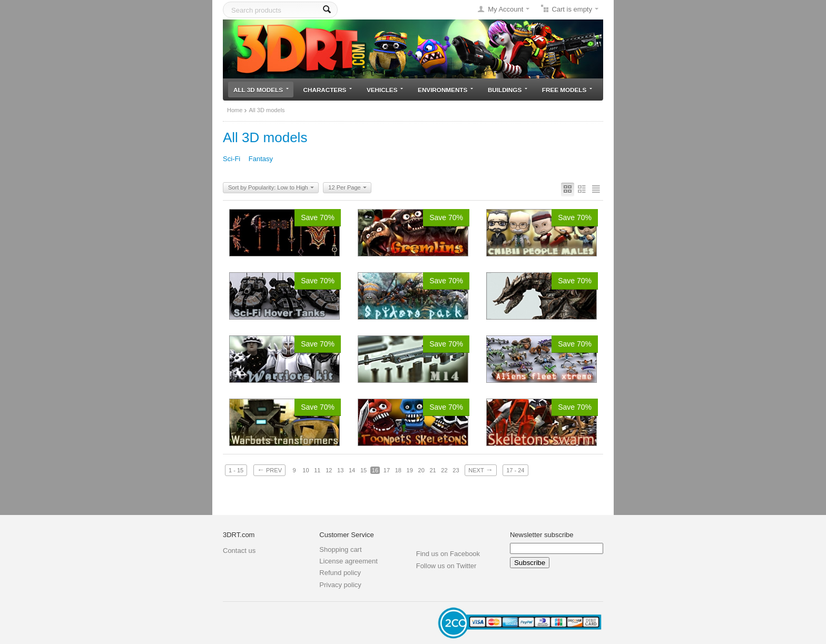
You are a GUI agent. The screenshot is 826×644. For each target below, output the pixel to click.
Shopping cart (340, 549)
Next (480, 470)
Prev (269, 470)
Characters (328, 90)
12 (329, 470)
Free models (567, 90)
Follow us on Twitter (446, 566)
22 (444, 470)
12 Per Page (347, 188)
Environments (445, 90)
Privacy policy (340, 585)
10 (306, 470)
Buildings (508, 90)
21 (432, 470)
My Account (505, 9)
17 (387, 470)
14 (352, 470)
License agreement (348, 561)
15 (363, 470)
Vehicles (385, 90)
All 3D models (261, 90)
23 (456, 470)
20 (421, 470)
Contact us (239, 551)
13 (340, 470)
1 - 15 (236, 470)
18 (398, 470)
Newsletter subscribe (542, 535)
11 (317, 470)
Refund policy (340, 573)
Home (235, 110)
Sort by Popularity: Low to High (271, 188)
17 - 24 (515, 470)
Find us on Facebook (448, 554)
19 (410, 470)
